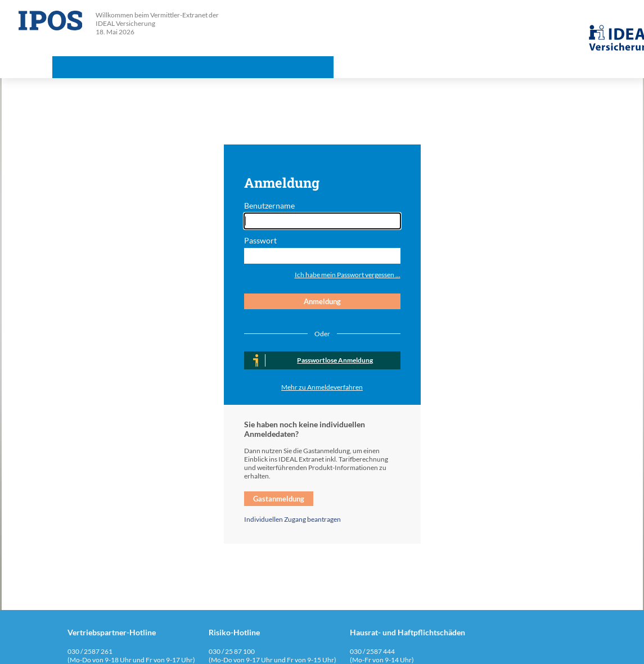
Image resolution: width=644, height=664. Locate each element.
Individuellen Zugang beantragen (292, 519)
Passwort (260, 240)
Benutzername (269, 205)
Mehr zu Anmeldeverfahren (322, 387)
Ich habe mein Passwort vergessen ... (348, 275)
